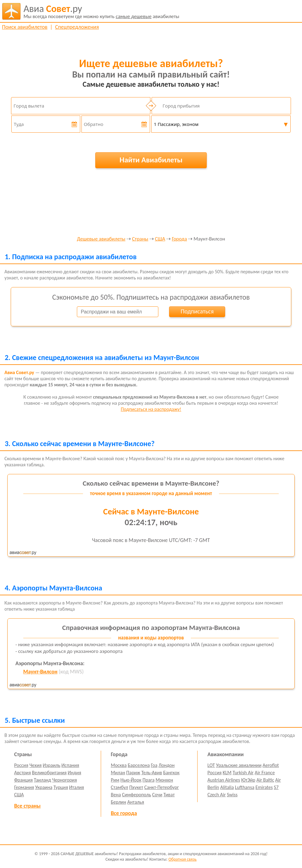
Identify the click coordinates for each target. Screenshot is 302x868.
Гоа (154, 765)
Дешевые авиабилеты (101, 239)
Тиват (169, 795)
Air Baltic (265, 780)
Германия (24, 787)
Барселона (139, 765)
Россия (21, 765)
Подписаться (197, 311)
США (160, 239)
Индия (74, 773)
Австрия (23, 773)
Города (179, 239)
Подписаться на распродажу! (151, 409)
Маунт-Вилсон (40, 672)
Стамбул (120, 787)
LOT (211, 765)
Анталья (136, 802)
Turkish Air (243, 773)
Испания (70, 765)
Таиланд (43, 780)
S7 (276, 787)
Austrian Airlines (224, 780)
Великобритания (49, 773)
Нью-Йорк (131, 780)
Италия (77, 787)
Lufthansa (245, 787)
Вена (116, 795)
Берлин (119, 802)
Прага (148, 780)
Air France (265, 773)
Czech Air (217, 795)
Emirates (264, 787)
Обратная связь (183, 859)
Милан (118, 773)
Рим (115, 780)
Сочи (157, 795)
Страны (140, 239)
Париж (133, 773)
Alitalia (227, 787)
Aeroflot (271, 765)
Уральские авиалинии (239, 765)
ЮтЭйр (248, 780)
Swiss (232, 795)
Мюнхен (164, 780)
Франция (23, 780)
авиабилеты (102, 11)
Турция (61, 787)
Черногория (64, 780)
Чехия (36, 765)
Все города (124, 813)
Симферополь (136, 795)
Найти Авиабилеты (151, 160)
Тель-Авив (152, 773)
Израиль (52, 765)
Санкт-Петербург (162, 787)
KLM (227, 773)
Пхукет (136, 787)
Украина (44, 787)
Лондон (166, 765)
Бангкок (171, 773)
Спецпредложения (77, 27)
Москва (119, 765)
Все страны (27, 806)
